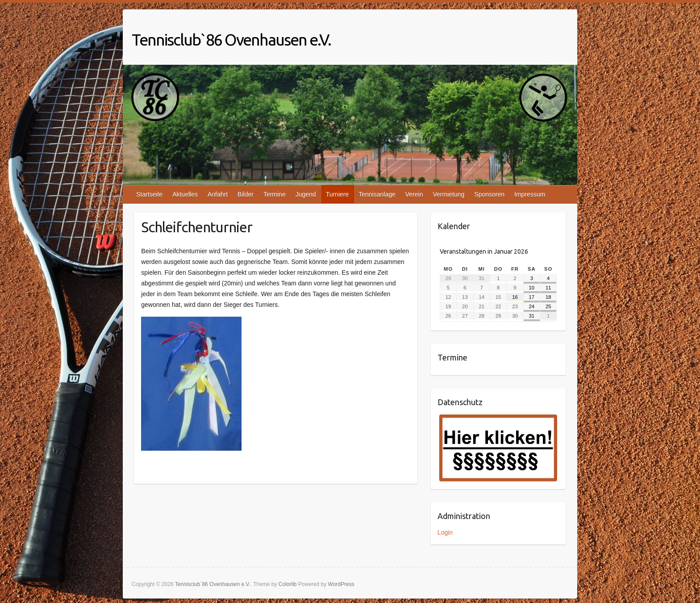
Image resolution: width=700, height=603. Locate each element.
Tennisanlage (377, 194)
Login (445, 532)
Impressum (530, 194)
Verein (414, 194)
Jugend (306, 194)
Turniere (337, 194)
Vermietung (448, 194)
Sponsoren (489, 194)
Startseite (149, 194)
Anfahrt (218, 194)
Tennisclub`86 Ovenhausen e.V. (231, 40)
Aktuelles (185, 194)
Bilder (246, 194)
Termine (275, 194)
